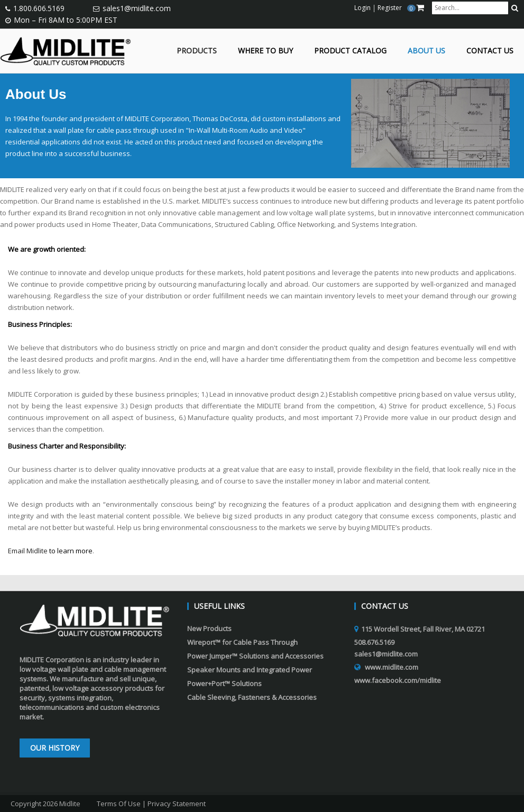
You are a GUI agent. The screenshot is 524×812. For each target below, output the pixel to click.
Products (197, 51)
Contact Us (490, 51)
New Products (209, 628)
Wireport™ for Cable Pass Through (242, 642)
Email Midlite (28, 551)
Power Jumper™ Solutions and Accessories (255, 656)
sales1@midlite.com (137, 8)
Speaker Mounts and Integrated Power (250, 670)
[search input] (470, 8)
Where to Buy (265, 51)
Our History (55, 748)
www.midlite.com (392, 667)
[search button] (515, 8)
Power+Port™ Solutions (224, 683)
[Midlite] (66, 50)
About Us (426, 51)
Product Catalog (350, 51)
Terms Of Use (119, 804)
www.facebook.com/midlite (398, 680)
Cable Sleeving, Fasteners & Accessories (252, 697)
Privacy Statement (177, 804)
